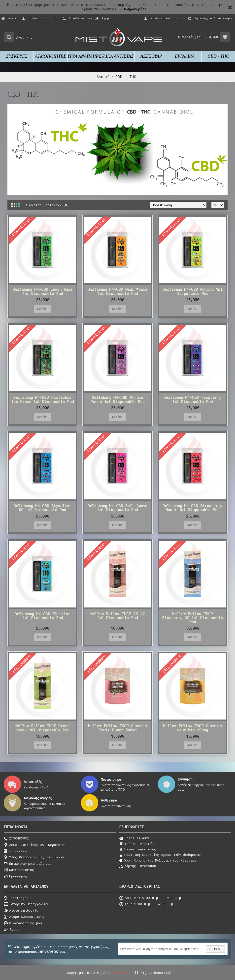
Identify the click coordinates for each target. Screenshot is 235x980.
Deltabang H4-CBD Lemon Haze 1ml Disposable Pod (43, 291)
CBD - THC (126, 77)
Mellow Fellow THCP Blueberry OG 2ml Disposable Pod (192, 618)
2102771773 (16, 851)
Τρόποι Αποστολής (138, 849)
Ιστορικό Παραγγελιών (26, 904)
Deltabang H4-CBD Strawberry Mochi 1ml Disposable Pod (192, 508)
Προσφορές (15, 877)
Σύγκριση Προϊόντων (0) (47, 205)
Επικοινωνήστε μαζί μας (28, 864)
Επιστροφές (16, 898)
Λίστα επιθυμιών (21, 911)
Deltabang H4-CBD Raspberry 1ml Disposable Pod (192, 399)
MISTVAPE (121, 973)
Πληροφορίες (135, 9)
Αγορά (11, 930)
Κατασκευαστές (19, 870)
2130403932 (16, 839)
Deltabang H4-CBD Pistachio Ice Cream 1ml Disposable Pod (43, 399)
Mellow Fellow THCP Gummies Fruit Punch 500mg (117, 728)
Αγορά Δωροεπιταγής (24, 917)
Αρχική (103, 77)
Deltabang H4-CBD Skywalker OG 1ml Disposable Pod (42, 508)
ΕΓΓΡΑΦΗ (215, 949)
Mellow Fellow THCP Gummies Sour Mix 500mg (192, 728)
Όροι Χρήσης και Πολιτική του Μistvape (158, 861)
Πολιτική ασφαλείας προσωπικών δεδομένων (160, 855)
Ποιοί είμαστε (135, 838)
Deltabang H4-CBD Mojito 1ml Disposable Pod (193, 291)
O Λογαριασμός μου (23, 923)
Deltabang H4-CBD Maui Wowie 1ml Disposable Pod (117, 291)
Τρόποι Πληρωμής (137, 844)
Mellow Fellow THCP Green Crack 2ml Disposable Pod (42, 728)
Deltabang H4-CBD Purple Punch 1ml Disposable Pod (117, 399)
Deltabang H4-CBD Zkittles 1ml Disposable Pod (43, 616)
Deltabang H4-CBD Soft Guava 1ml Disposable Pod (117, 508)
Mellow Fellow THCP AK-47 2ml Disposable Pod (117, 616)
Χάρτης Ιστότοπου (138, 866)
